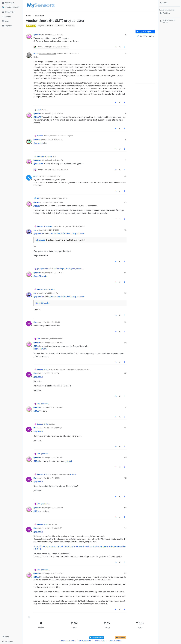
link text (68, 461)
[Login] (170, 3)
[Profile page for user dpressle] (29, 36)
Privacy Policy (100, 640)
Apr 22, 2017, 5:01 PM (55, 343)
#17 (125, 373)
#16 (125, 343)
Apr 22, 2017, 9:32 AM (52, 322)
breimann (37, 140)
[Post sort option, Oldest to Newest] (145, 36)
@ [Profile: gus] (36, 276)
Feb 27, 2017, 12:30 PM (55, 160)
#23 (125, 528)
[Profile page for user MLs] (29, 324)
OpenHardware (40, 349)
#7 (126, 114)
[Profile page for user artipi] (29, 178)
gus (35, 230)
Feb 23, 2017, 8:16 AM (55, 114)
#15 (125, 322)
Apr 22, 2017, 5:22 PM (52, 428)
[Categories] (11, 12)
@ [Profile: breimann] (38, 164)
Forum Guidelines (85, 640)
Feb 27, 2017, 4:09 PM (55, 202)
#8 (126, 140)
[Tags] (11, 21)
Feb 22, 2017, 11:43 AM (55, 35)
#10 (125, 176)
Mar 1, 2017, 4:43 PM (51, 293)
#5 (126, 35)
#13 (125, 273)
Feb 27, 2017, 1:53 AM (56, 140)
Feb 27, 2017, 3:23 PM (53, 176)
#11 (125, 202)
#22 (125, 508)
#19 (125, 428)
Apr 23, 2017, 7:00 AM (52, 528)
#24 (125, 573)
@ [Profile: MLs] (36, 346)
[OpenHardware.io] (11, 7)
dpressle (37, 35)
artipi (35, 176)
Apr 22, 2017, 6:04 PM (52, 478)
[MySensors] (11, 3)
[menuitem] (170, 3)
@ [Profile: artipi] (37, 206)
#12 (125, 230)
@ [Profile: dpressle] (38, 143)
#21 (125, 478)
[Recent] (11, 17)
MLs (35, 322)
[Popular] (11, 26)
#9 (126, 160)
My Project (31, 26)
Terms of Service (115, 640)
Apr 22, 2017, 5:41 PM (55, 458)
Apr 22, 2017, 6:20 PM (55, 508)
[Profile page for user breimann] (29, 141)
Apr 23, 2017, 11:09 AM (55, 573)
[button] (11, 637)
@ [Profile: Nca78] (37, 117)
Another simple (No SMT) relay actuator (67, 233)
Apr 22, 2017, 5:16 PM (52, 373)
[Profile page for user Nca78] (29, 55)
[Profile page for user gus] (29, 232)
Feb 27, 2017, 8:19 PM (51, 230)
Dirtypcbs (43, 276)
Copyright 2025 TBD (67, 640)
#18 (125, 407)
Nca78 (36, 54)
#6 (126, 54)
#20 (125, 458)
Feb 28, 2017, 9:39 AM (55, 273)
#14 (125, 293)
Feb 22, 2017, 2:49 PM (71, 54)
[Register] (170, 13)
